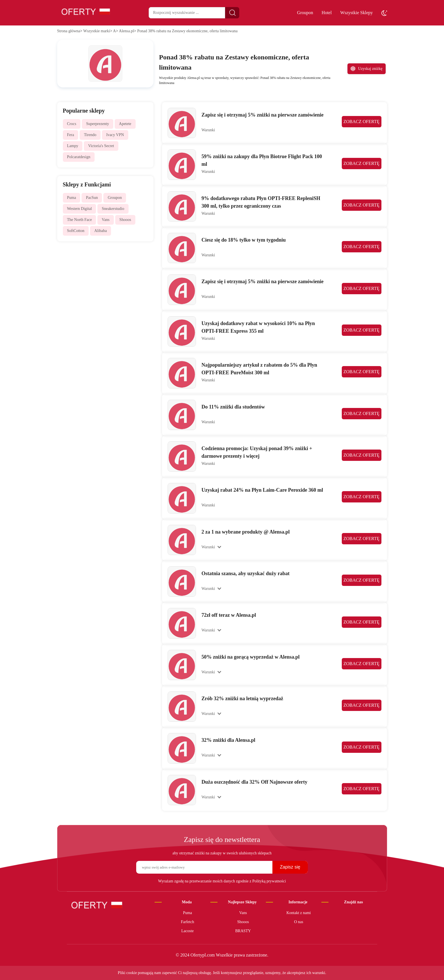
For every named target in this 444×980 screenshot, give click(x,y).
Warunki (208, 130)
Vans (105, 220)
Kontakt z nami (298, 913)
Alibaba (101, 231)
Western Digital (80, 209)
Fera (71, 135)
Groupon (305, 13)
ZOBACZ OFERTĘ (361, 122)
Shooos (125, 220)
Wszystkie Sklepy (356, 13)
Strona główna (69, 31)
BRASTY (243, 931)
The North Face (80, 220)
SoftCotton (76, 231)
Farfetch (188, 922)
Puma (72, 198)
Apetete (125, 124)
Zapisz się (290, 867)
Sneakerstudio (113, 209)
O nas (298, 922)
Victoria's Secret (101, 146)
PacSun (92, 198)
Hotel (327, 13)
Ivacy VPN (115, 135)
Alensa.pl (126, 31)
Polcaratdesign (79, 157)
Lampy (73, 146)
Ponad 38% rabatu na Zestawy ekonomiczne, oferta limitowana (187, 31)
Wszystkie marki (97, 31)
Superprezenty (98, 124)
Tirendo (90, 135)
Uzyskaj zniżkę (367, 69)
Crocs (72, 124)
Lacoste (187, 931)
